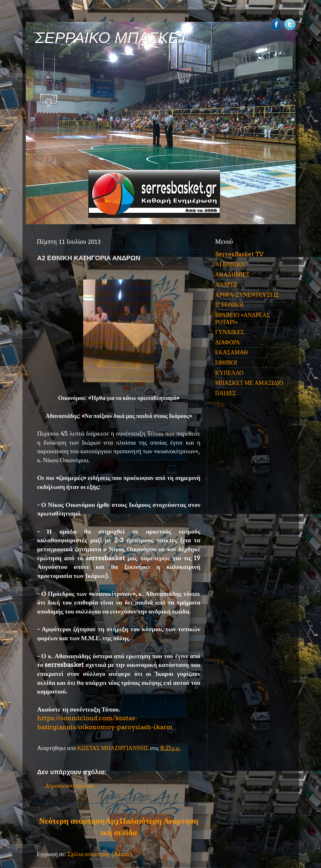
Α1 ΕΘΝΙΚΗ (230, 264)
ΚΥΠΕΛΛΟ (229, 373)
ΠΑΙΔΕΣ (226, 393)
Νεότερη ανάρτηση (72, 821)
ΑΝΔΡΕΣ (226, 284)
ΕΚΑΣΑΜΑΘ (232, 352)
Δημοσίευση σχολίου (70, 786)
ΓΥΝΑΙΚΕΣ (230, 332)
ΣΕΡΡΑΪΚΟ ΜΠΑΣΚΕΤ (112, 38)
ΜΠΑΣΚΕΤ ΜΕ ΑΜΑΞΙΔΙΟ (250, 383)
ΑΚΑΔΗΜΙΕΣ (232, 275)
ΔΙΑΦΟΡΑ (228, 342)
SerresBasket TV (239, 254)
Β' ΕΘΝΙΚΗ (229, 305)
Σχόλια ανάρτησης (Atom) (100, 854)
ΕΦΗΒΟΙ (226, 363)
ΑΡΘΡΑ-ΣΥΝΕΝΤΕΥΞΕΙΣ (247, 295)
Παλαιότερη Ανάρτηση (159, 821)
